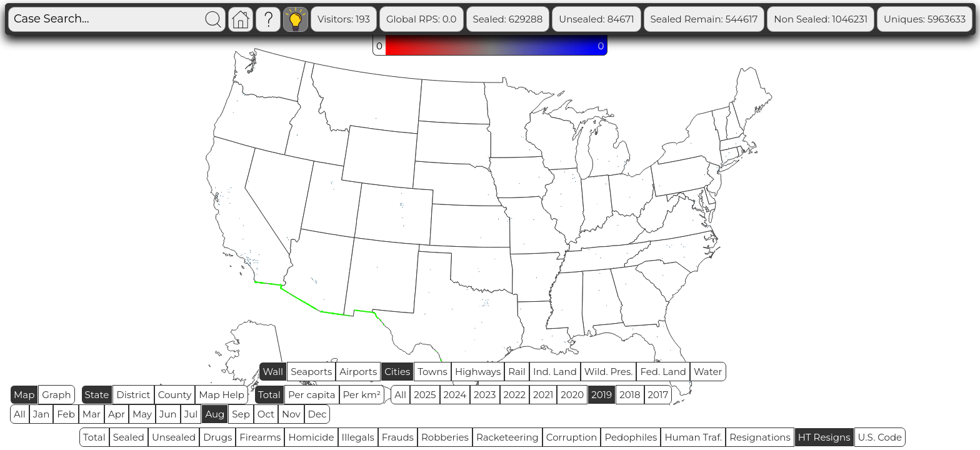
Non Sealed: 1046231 (869, 19)
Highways (478, 372)
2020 (572, 395)
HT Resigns (824, 437)
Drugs (217, 437)
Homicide (311, 437)
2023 (485, 395)
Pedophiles (631, 437)
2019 (602, 395)
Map (24, 395)
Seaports (311, 372)
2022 (515, 395)
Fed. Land (663, 372)
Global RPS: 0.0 (470, 19)
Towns (432, 372)
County (175, 395)
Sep (241, 414)
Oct (266, 414)
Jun (168, 414)
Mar (92, 414)
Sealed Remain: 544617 (753, 19)
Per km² (362, 395)
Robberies (445, 437)
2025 (425, 395)
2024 (455, 395)
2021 (543, 395)
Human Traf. (693, 437)
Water (708, 372)
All (400, 395)
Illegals (358, 437)
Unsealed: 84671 (645, 19)
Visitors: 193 (392, 19)
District (133, 395)
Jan (42, 414)
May (142, 414)
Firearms (260, 437)
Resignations (760, 437)
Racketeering (507, 437)
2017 (658, 395)
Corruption (572, 437)
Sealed (129, 437)
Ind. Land (555, 372)
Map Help (222, 395)
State (97, 395)
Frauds (398, 437)
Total (269, 395)
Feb (66, 414)
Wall (273, 372)
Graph (56, 395)
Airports (358, 372)
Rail (517, 372)
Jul (191, 414)
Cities (397, 372)
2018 (630, 395)
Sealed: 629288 (557, 19)
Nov (291, 414)
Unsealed (174, 437)
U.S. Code (880, 437)
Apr (117, 414)
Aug (215, 414)
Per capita (312, 395)
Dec (317, 414)
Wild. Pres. (609, 372)
